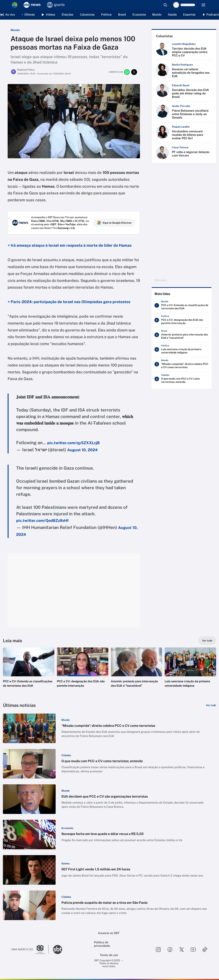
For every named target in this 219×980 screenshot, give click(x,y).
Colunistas (87, 15)
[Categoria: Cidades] (66, 755)
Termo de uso (109, 955)
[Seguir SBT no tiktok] (205, 950)
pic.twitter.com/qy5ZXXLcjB (73, 443)
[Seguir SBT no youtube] (193, 950)
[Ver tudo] (207, 641)
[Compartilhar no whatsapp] (127, 72)
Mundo (157, 15)
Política (106, 15)
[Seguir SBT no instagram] (158, 950)
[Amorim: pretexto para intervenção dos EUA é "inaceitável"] (182, 335)
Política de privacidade (102, 944)
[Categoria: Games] (66, 863)
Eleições (68, 15)
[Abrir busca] (165, 5)
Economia (139, 15)
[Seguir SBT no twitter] (182, 950)
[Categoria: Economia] (67, 828)
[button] (29, 673)
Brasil (122, 15)
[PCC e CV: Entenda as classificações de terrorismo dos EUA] (182, 305)
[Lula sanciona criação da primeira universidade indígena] (182, 350)
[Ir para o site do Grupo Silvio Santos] (30, 950)
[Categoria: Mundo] (66, 720)
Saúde (172, 15)
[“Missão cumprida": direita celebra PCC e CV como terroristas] (182, 364)
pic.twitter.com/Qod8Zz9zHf (42, 520)
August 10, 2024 (82, 450)
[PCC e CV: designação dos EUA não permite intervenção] (182, 320)
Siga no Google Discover (114, 223)
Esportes (189, 15)
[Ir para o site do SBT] (58, 950)
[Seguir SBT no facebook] (170, 950)
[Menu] (203, 5)
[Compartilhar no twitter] (134, 72)
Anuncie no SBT (109, 933)
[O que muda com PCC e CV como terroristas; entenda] (182, 379)
